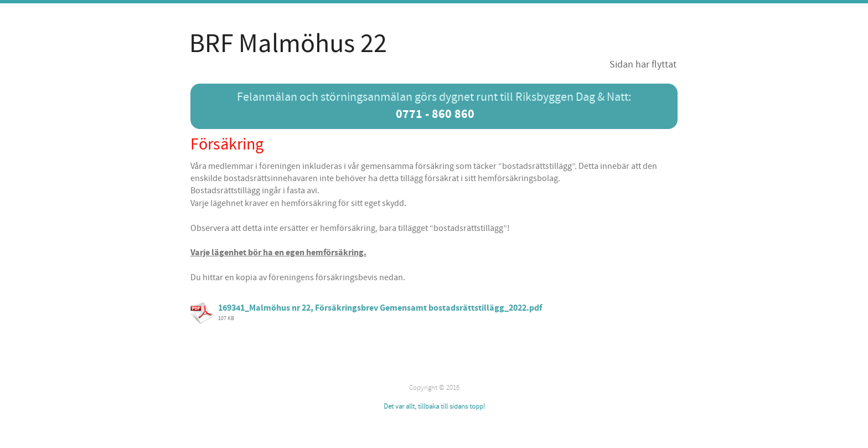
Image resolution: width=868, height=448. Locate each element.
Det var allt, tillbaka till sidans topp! (434, 406)
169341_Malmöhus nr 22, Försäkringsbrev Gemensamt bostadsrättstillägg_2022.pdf (380, 308)
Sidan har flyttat (643, 65)
